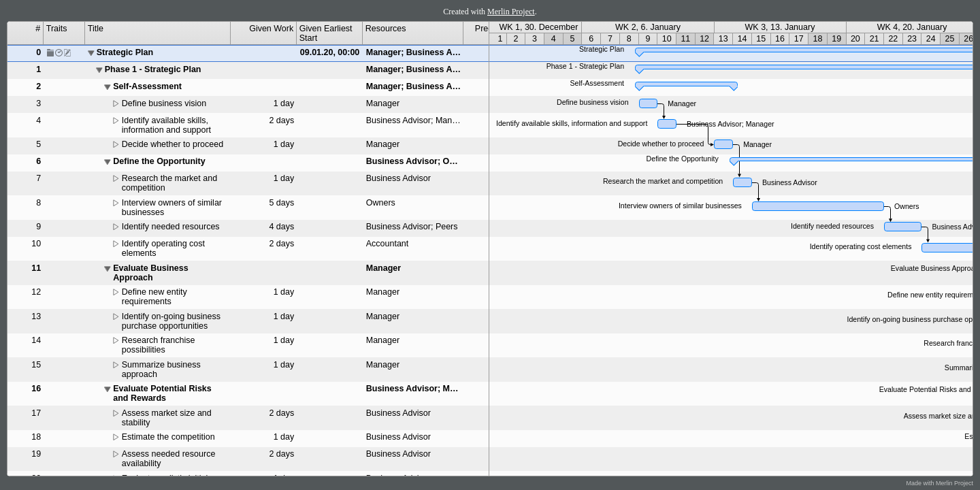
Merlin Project (511, 12)
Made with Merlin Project (940, 483)
